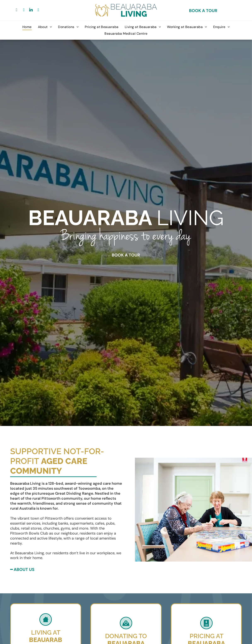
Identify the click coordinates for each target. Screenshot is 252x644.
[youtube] (38, 10)
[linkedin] (31, 10)
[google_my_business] (24, 10)
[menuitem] (27, 27)
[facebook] (17, 10)
